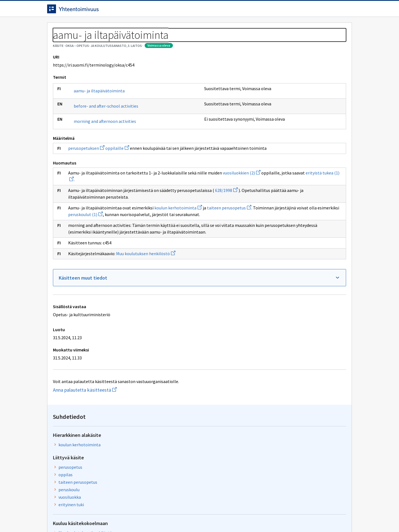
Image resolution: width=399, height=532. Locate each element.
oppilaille (117, 173)
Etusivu (56, 28)
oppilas (284, 118)
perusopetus (289, 110)
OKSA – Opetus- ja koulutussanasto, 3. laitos (113, 42)
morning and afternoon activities (105, 146)
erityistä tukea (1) (171, 211)
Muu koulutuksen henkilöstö (146, 299)
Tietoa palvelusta (127, 28)
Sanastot (56, 42)
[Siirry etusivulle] (91, 11)
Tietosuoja (111, 516)
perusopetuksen (86, 173)
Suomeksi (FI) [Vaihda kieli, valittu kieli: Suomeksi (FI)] (245, 11)
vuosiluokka (289, 140)
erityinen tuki (290, 148)
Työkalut (87, 28)
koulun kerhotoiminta (178, 240)
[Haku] (215, 11)
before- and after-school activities (106, 131)
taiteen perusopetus (297, 125)
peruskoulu (288, 133)
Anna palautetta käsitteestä (104, 435)
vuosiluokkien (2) (87, 211)
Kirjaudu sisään (329, 11)
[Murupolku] (199, 42)
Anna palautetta (66, 516)
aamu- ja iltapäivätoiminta (99, 116)
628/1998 (226, 222)
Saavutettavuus (155, 516)
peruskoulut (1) (204, 246)
